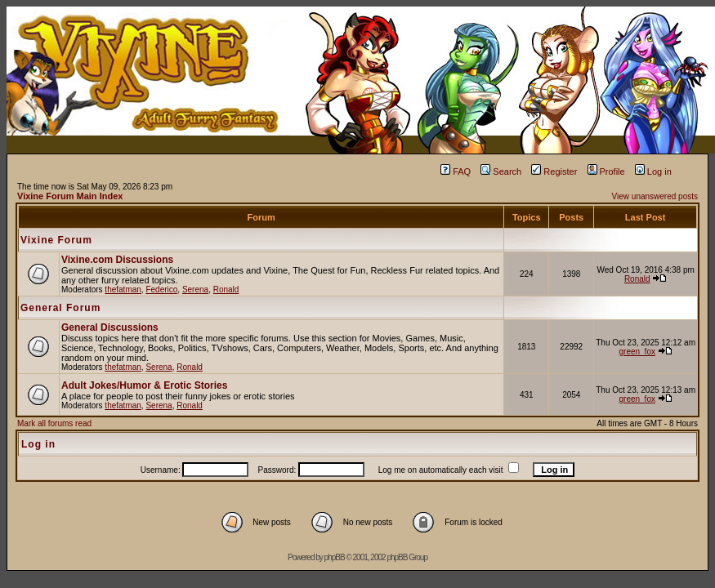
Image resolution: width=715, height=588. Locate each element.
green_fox (637, 352)
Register (554, 171)
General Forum (60, 308)
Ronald (226, 290)
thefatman (123, 290)
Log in (653, 171)
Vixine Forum (56, 240)
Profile (606, 171)
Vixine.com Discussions (117, 260)
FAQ (456, 171)
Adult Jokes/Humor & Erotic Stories (144, 385)
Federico (161, 290)
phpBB (335, 557)
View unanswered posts (655, 196)
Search (501, 171)
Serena (195, 290)
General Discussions (110, 327)
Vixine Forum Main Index (70, 196)
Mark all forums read (54, 423)
